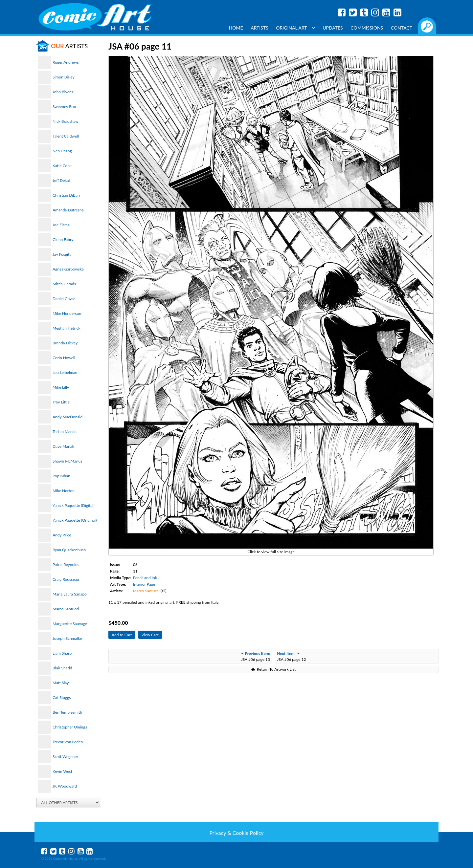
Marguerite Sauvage (70, 624)
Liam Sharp (62, 653)
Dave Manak (63, 446)
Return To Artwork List (276, 669)
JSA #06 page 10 (256, 656)
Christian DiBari (66, 195)
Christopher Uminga (70, 727)
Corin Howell (64, 358)
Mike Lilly (61, 387)
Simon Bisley (64, 77)
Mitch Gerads (64, 284)
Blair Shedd (62, 668)
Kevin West (62, 771)
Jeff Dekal (61, 180)
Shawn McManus (67, 461)
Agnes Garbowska (68, 269)
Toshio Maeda (65, 432)
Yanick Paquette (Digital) (73, 505)
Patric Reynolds (66, 564)
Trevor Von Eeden (68, 742)
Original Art (295, 28)
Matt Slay (61, 683)
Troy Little (61, 402)
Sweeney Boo (64, 107)
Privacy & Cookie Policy (236, 833)
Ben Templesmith (67, 712)
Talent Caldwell (66, 136)
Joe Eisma (61, 225)
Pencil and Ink (145, 578)
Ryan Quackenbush (69, 550)
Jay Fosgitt (62, 254)
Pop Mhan (61, 476)
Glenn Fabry (63, 239)
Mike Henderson (67, 313)
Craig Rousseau (66, 579)
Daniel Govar (64, 299)
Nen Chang (62, 151)
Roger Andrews (66, 62)
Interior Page (144, 584)
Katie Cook (62, 166)
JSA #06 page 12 (291, 656)
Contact (402, 28)
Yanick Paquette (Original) (75, 520)
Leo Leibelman (65, 372)
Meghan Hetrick (67, 328)
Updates (333, 28)
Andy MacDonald (68, 417)
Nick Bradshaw (66, 121)
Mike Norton (64, 491)
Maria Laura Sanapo (70, 594)
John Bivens (63, 92)
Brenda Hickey (65, 343)
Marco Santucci (66, 609)
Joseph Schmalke (67, 638)
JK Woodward (65, 786)
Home (236, 28)
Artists (259, 28)
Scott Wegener (65, 757)
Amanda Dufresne (68, 210)
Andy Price (62, 535)
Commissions (367, 28)
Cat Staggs (62, 697)
